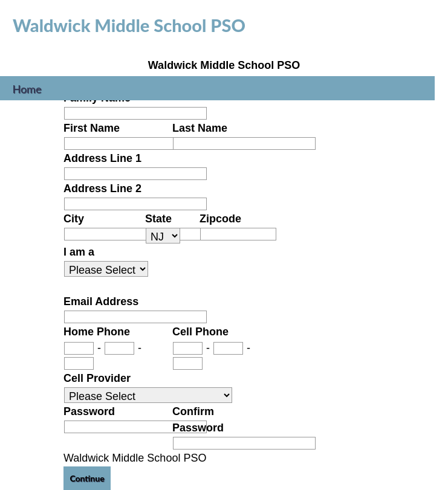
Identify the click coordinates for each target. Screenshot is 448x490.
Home (27, 88)
